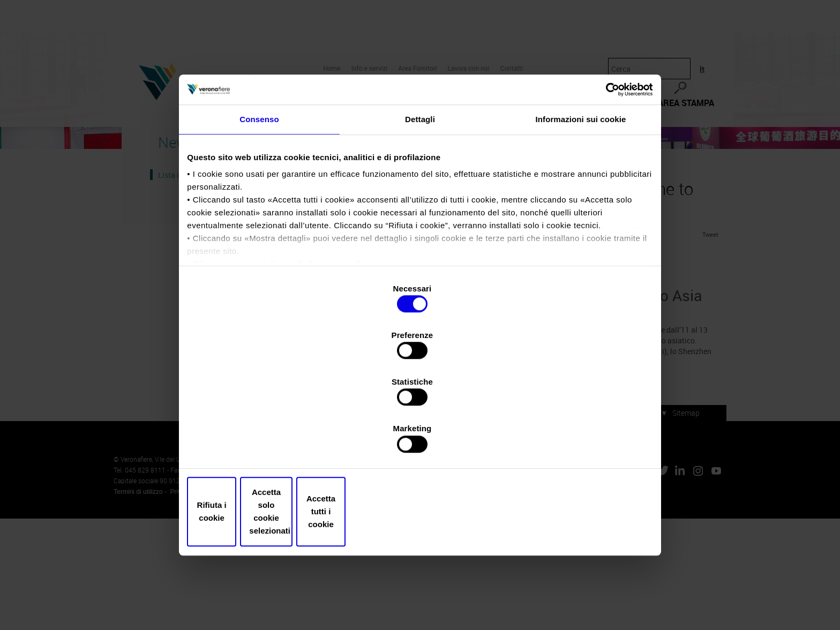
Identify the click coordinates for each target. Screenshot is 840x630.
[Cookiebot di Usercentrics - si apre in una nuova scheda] (602, 181)
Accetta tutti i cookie (574, 442)
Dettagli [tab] (420, 216)
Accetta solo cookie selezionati (420, 442)
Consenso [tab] (259, 216)
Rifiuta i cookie (266, 442)
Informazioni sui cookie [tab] (581, 216)
